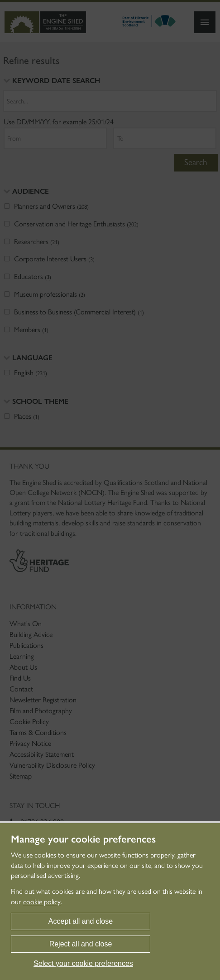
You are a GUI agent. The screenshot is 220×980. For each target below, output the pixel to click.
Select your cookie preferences (83, 963)
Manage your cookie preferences (83, 839)
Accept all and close (81, 921)
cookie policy (42, 902)
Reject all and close (81, 944)
